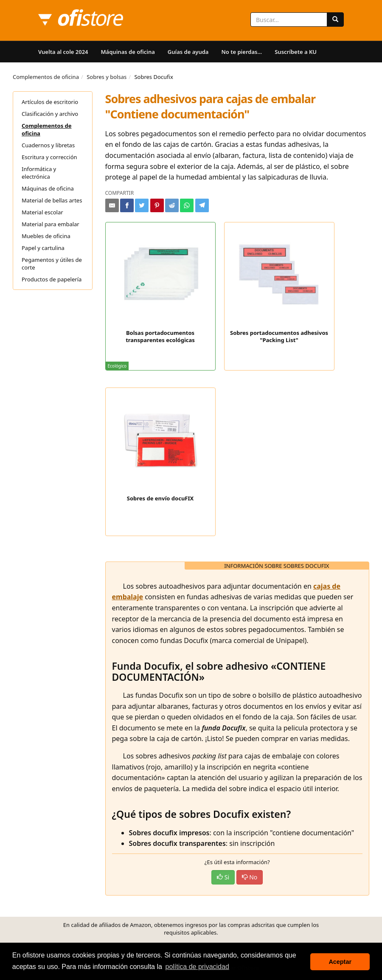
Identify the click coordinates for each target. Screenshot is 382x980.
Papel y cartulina (43, 248)
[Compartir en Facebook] (127, 205)
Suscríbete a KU (296, 52)
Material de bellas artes (52, 200)
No (250, 877)
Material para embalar (51, 224)
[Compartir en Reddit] (172, 205)
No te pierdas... (242, 52)
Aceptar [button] (340, 962)
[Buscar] (335, 20)
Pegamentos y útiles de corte (52, 264)
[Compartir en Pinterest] (157, 205)
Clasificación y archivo (50, 114)
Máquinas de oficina (128, 52)
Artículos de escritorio (50, 102)
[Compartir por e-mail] (112, 205)
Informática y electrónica (39, 173)
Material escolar (42, 212)
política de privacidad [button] (197, 967)
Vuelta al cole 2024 (63, 52)
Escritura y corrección (49, 157)
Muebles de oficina (46, 236)
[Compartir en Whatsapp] (187, 205)
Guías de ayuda (188, 52)
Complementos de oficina (46, 77)
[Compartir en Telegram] (202, 205)
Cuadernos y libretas (48, 145)
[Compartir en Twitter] (142, 205)
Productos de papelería (52, 279)
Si (223, 877)
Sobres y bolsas (107, 77)
